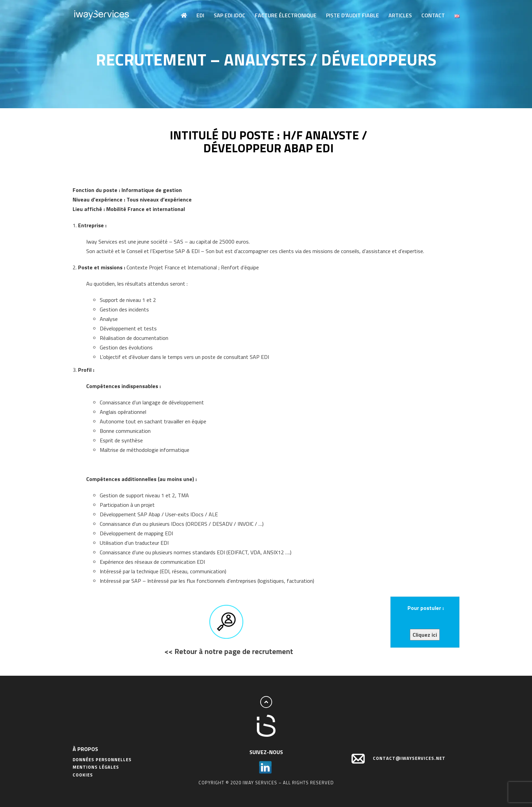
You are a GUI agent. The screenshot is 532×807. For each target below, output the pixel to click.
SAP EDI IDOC (230, 15)
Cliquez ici (425, 635)
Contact (433, 15)
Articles (400, 15)
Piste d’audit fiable (353, 15)
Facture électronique (286, 15)
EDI (200, 15)
